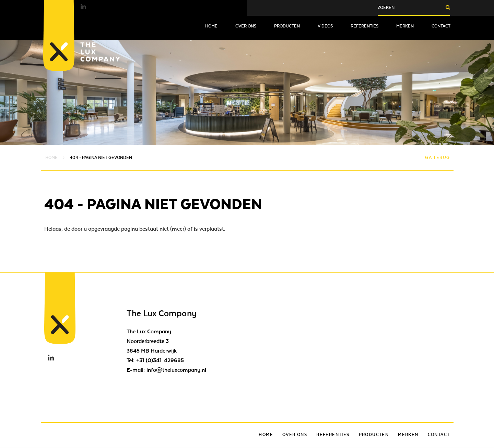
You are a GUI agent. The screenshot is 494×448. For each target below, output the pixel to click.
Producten (287, 26)
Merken (405, 26)
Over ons (246, 26)
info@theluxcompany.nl (176, 370)
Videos (325, 26)
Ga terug (437, 158)
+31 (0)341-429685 (160, 360)
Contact (441, 26)
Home (211, 26)
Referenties (364, 26)
